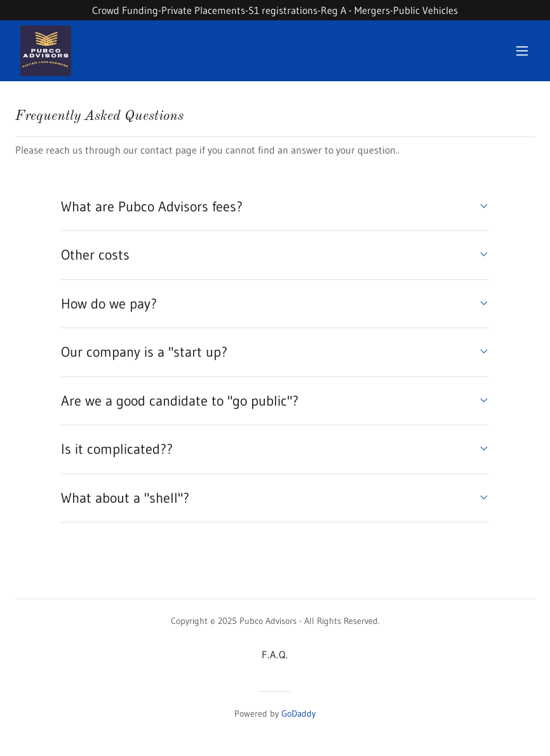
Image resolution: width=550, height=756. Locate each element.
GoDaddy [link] (298, 713)
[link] (46, 51)
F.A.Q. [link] (275, 654)
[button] (522, 51)
